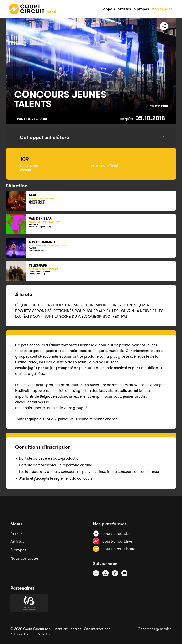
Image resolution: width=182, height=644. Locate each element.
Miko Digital (47, 634)
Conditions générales (155, 629)
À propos (18, 550)
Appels (16, 533)
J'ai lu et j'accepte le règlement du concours (56, 478)
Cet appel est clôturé (45, 137)
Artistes (17, 541)
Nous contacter (24, 558)
